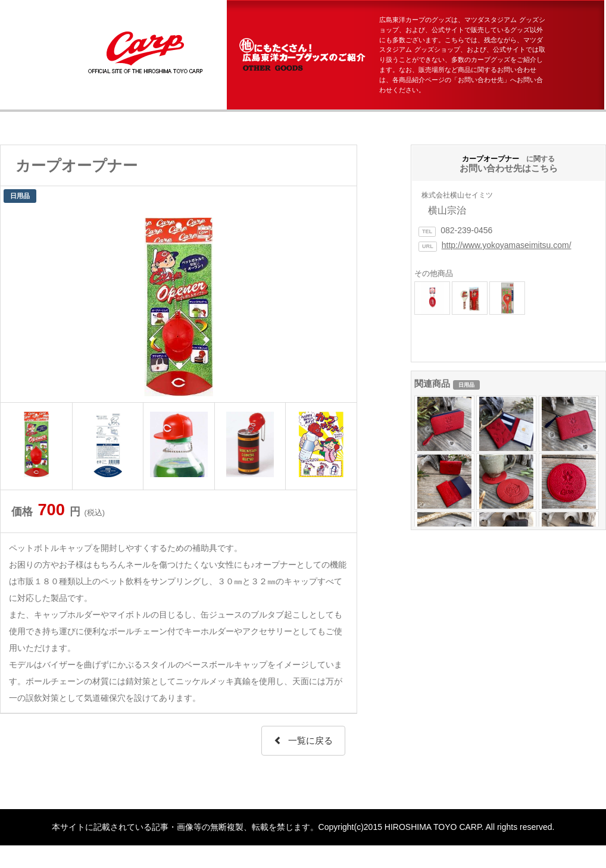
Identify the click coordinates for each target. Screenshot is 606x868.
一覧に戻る (303, 740)
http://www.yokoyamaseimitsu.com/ (507, 245)
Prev (16, 304)
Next (341, 304)
